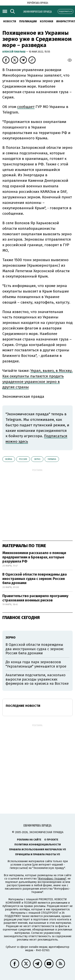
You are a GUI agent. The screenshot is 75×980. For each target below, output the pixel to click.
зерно (37, 459)
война (9, 459)
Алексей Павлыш (14, 52)
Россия (23, 459)
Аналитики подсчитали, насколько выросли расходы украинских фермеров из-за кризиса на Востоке (37, 679)
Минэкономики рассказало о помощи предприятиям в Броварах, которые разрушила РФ (34, 557)
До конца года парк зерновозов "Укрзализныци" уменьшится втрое (36, 664)
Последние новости (23, 706)
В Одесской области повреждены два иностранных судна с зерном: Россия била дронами (35, 579)
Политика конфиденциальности (38, 844)
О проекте (51, 840)
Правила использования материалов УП (37, 849)
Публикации (28, 21)
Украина (52, 459)
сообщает (26, 107)
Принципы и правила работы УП (38, 854)
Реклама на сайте (29, 840)
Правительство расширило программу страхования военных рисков (35, 598)
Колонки (46, 21)
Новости (10, 21)
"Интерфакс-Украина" (52, 879)
